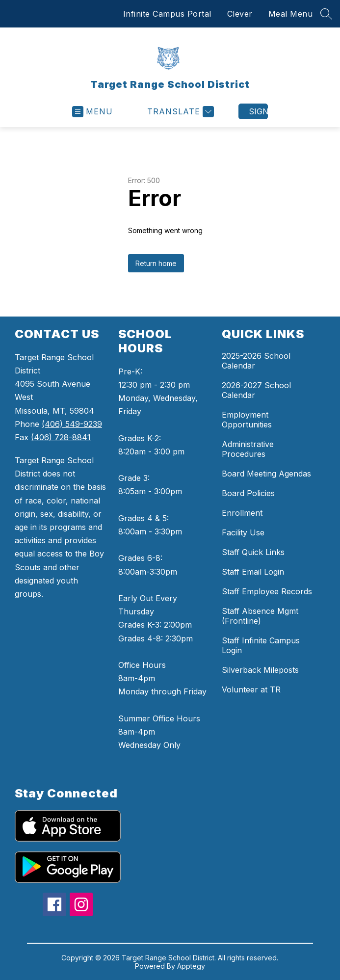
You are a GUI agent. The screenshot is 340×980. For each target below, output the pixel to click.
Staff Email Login (253, 572)
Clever (240, 14)
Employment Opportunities (247, 420)
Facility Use (243, 532)
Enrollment (242, 513)
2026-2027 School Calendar (256, 390)
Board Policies (248, 493)
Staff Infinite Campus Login (261, 645)
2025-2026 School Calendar (256, 361)
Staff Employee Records (267, 591)
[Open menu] (92, 112)
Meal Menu (291, 14)
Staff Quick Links (253, 552)
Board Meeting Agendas (266, 474)
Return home (156, 263)
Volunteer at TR (251, 689)
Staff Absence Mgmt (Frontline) (260, 616)
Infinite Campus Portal (167, 14)
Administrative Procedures (248, 449)
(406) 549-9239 (72, 424)
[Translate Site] (179, 112)
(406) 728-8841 (61, 437)
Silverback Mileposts (260, 670)
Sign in (258, 111)
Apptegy (191, 966)
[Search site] (326, 14)
